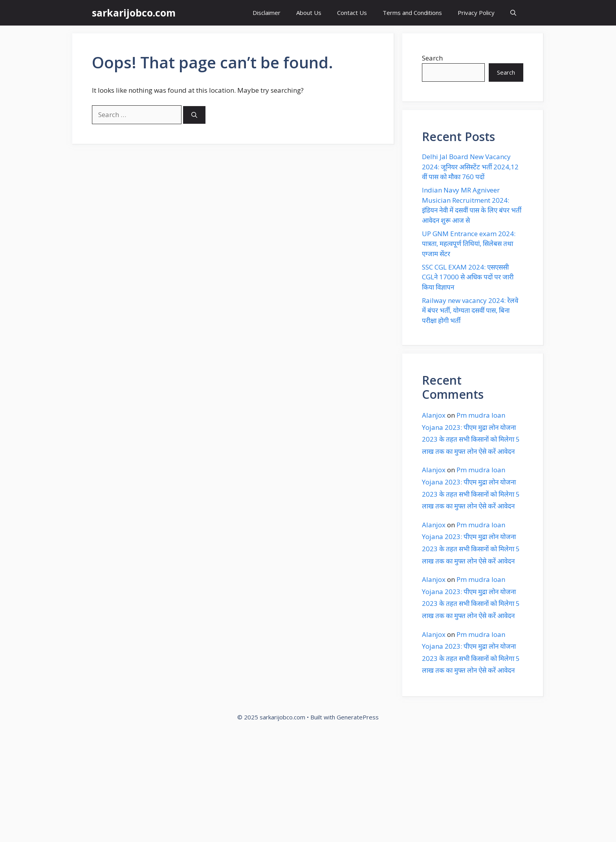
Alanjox (434, 415)
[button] (513, 13)
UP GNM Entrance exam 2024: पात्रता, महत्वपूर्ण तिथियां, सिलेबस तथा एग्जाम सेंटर (469, 244)
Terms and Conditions (412, 13)
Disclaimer (267, 13)
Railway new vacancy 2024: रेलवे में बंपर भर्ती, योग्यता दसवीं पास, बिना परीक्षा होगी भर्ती (470, 310)
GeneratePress (358, 717)
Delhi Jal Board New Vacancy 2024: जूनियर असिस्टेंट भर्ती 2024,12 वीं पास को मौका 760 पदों (470, 167)
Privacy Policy (476, 13)
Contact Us (352, 13)
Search (432, 58)
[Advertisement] (236, 784)
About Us (309, 13)
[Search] (194, 115)
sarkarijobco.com (134, 13)
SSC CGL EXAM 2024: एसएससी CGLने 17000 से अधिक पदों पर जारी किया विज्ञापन (468, 277)
